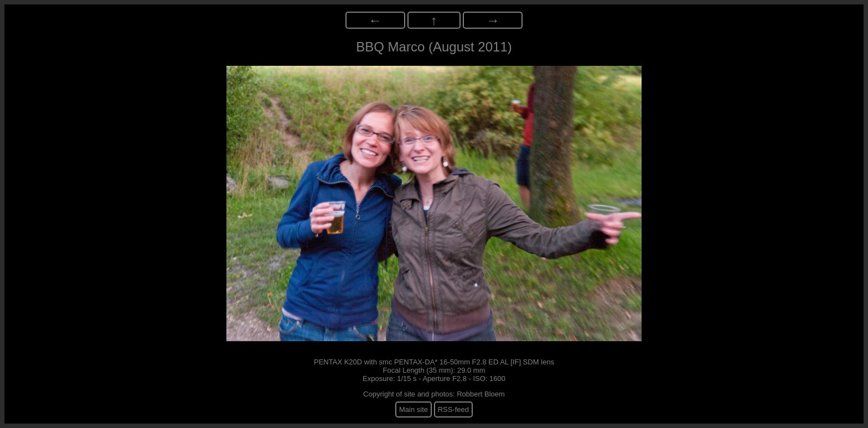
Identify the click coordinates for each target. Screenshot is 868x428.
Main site (414, 409)
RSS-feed (453, 409)
